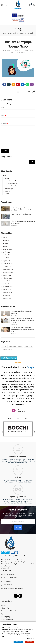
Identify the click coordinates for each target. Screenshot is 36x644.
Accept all (18, 642)
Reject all (29, 642)
